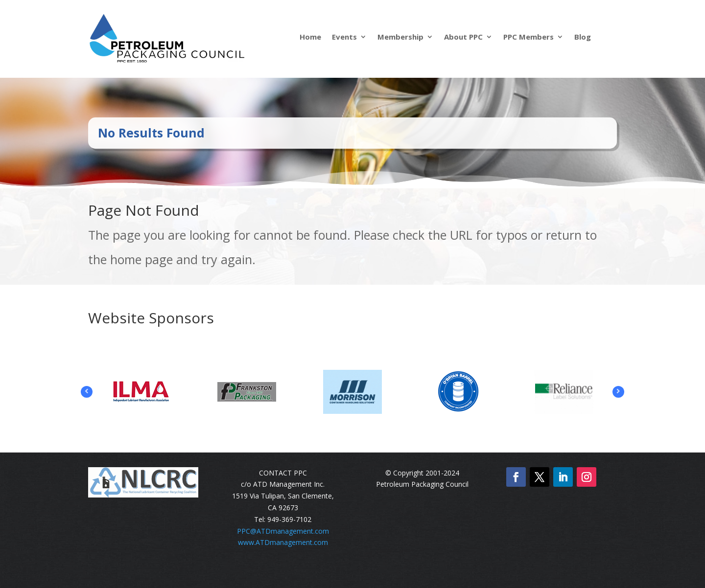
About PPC (463, 37)
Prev (87, 392)
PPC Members (529, 37)
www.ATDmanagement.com (283, 542)
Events (344, 37)
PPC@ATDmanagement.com (283, 531)
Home (310, 37)
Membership (400, 37)
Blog (583, 37)
